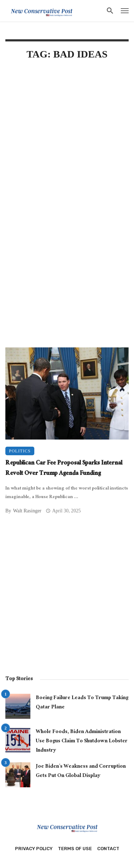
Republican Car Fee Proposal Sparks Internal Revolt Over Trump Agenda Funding (64, 469)
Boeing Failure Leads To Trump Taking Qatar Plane (82, 703)
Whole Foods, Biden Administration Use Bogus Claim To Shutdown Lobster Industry (82, 741)
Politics (20, 451)
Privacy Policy (34, 849)
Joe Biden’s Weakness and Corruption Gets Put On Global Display (81, 771)
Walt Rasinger (27, 511)
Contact (108, 849)
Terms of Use (75, 849)
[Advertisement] (67, 141)
